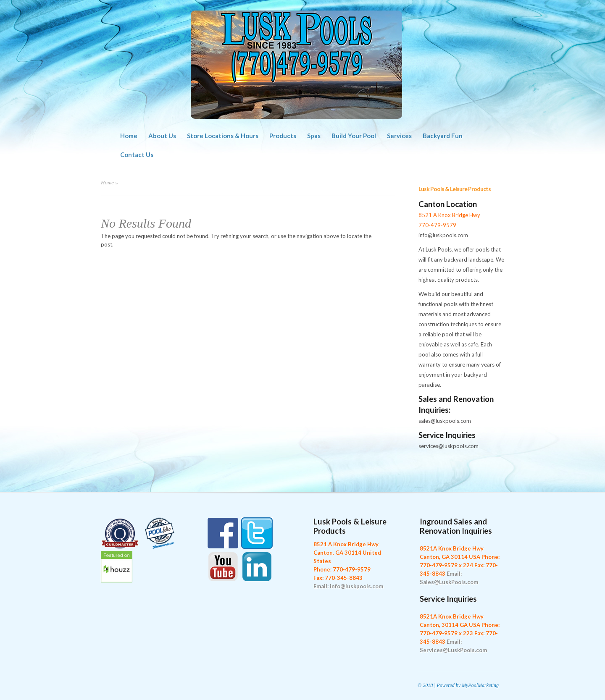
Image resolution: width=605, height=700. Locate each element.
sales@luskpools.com (445, 421)
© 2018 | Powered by (440, 685)
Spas (314, 136)
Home (129, 136)
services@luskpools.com (448, 446)
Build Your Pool (354, 136)
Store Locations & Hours (223, 136)
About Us (162, 136)
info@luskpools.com (443, 235)
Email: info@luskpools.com (348, 586)
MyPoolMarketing (480, 685)
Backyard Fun (443, 136)
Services (399, 136)
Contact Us (137, 155)
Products (283, 136)
